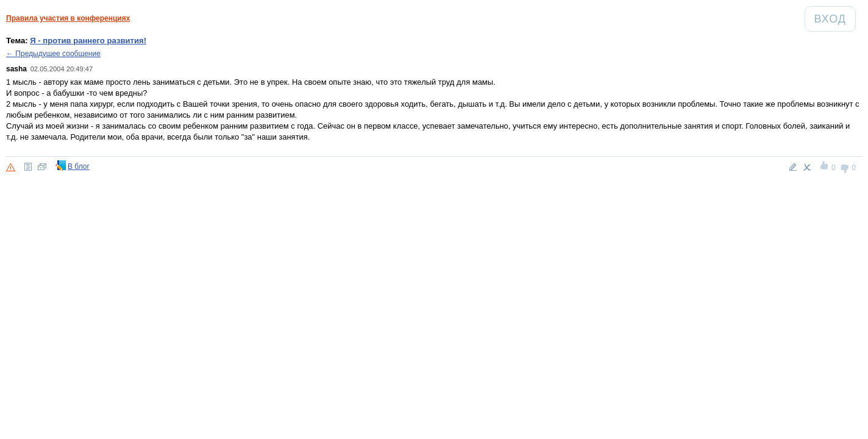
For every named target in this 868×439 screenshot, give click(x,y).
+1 (825, 167)
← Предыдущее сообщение (53, 54)
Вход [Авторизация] (835, 19)
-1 (845, 167)
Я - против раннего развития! (88, 41)
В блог (79, 166)
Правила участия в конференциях (68, 18)
